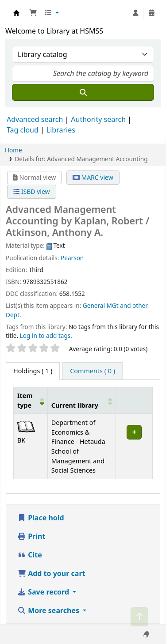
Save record (44, 592)
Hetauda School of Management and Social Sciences (16, 13)
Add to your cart (51, 573)
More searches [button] (49, 610)
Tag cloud (23, 130)
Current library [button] (75, 405)
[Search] (83, 92)
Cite (30, 555)
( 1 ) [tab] (33, 371)
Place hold (41, 518)
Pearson (72, 258)
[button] (33, 13)
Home (14, 150)
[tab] (93, 371)
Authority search (98, 119)
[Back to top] (139, 617)
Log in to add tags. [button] (46, 335)
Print (31, 536)
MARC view (93, 177)
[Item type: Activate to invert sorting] (31, 400)
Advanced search (35, 119)
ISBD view (31, 191)
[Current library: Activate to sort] (82, 400)
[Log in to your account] (135, 13)
